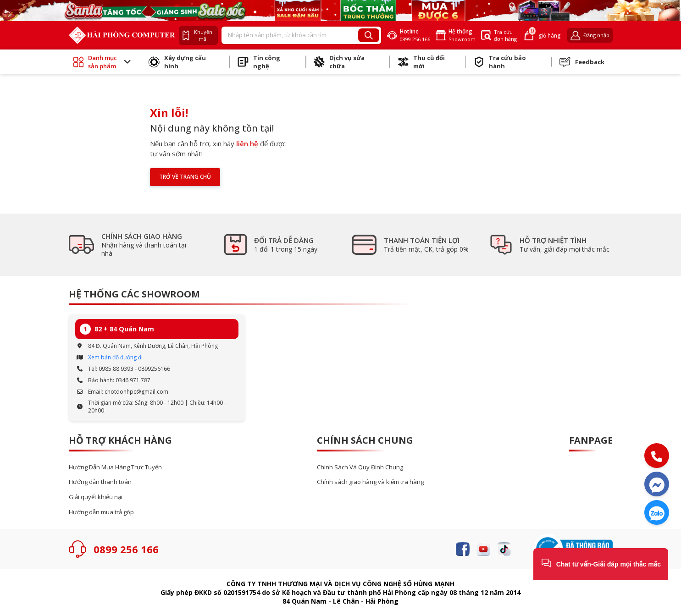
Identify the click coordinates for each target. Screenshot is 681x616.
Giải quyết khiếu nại (96, 497)
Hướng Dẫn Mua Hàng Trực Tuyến (115, 467)
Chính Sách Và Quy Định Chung (360, 467)
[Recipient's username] (290, 35)
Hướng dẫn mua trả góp (101, 512)
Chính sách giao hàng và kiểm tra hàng (370, 482)
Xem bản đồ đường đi (115, 357)
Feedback (582, 62)
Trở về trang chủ (185, 177)
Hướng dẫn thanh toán (100, 482)
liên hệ (247, 143)
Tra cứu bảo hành (500, 62)
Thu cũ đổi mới (421, 62)
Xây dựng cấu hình (177, 62)
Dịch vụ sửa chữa (339, 62)
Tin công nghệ (259, 62)
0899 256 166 (126, 549)
